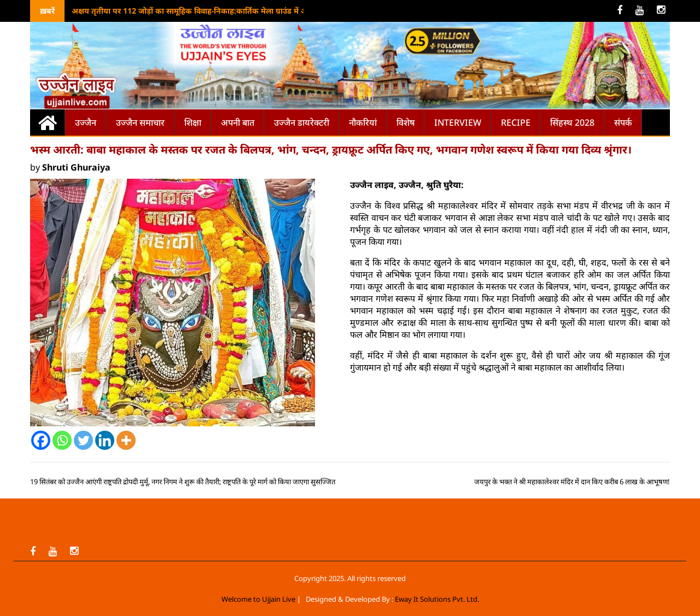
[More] (126, 440)
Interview (458, 122)
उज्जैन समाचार (140, 122)
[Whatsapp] (62, 440)
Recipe (516, 122)
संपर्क (623, 122)
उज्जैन (86, 122)
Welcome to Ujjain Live (258, 599)
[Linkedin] (105, 440)
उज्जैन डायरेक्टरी (302, 122)
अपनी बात (238, 122)
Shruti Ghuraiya (76, 167)
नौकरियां (363, 122)
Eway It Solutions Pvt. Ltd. (437, 599)
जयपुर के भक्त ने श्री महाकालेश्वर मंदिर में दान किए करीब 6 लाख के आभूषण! (572, 482)
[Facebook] (41, 440)
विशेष (406, 122)
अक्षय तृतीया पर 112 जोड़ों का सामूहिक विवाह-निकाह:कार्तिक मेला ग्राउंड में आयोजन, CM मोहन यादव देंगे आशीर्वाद (247, 11)
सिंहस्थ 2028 (572, 122)
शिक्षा (193, 122)
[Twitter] (83, 440)
